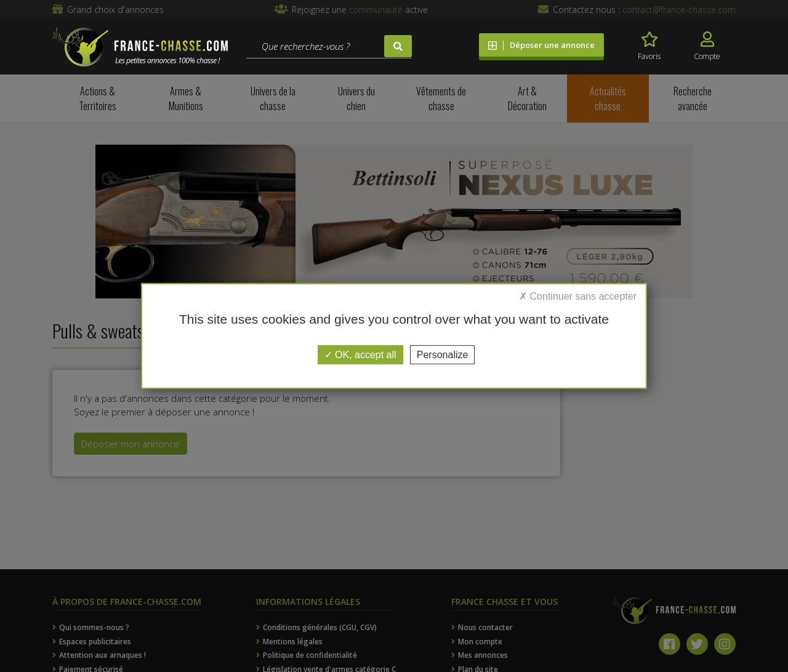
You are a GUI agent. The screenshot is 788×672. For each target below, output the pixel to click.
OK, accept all (360, 355)
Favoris (649, 46)
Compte (707, 46)
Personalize (443, 355)
